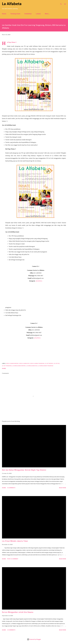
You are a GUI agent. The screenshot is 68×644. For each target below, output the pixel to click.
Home (4, 14)
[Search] (61, 3)
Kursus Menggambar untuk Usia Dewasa (18, 612)
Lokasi (38, 14)
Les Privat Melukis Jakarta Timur (15, 541)
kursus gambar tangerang (37, 364)
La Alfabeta (12, 4)
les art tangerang (7, 366)
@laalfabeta (39, 281)
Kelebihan (28, 14)
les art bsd (57, 364)
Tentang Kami (15, 14)
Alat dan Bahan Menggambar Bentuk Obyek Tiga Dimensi (24, 470)
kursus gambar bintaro (12, 364)
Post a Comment (13, 559)
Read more (63, 488)
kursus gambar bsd (24, 364)
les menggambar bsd (32, 366)
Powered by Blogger (34, 639)
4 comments (11, 488)
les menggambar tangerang (46, 366)
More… (47, 14)
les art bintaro (49, 364)
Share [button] (4, 368)
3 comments (11, 630)
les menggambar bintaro (19, 366)
